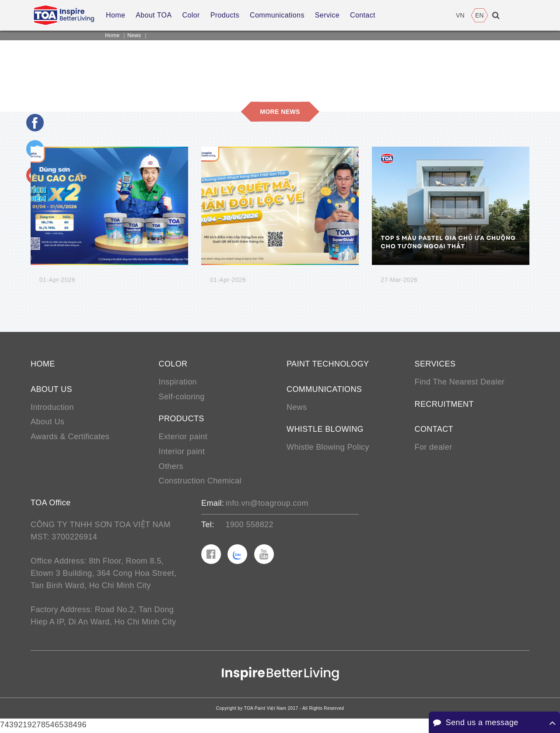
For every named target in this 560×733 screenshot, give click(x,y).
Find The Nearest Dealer (460, 382)
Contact (434, 430)
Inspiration (178, 382)
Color (173, 364)
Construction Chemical (200, 482)
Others (171, 467)
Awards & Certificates (70, 437)
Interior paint (182, 452)
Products (182, 419)
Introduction (52, 408)
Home (112, 35)
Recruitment (444, 405)
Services (435, 364)
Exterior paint (183, 437)
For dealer (434, 448)
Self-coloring (182, 397)
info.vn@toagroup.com (267, 504)
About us (51, 390)
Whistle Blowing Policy (328, 448)
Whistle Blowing (325, 430)
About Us (47, 423)
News (134, 35)
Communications (324, 390)
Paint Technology (328, 364)
